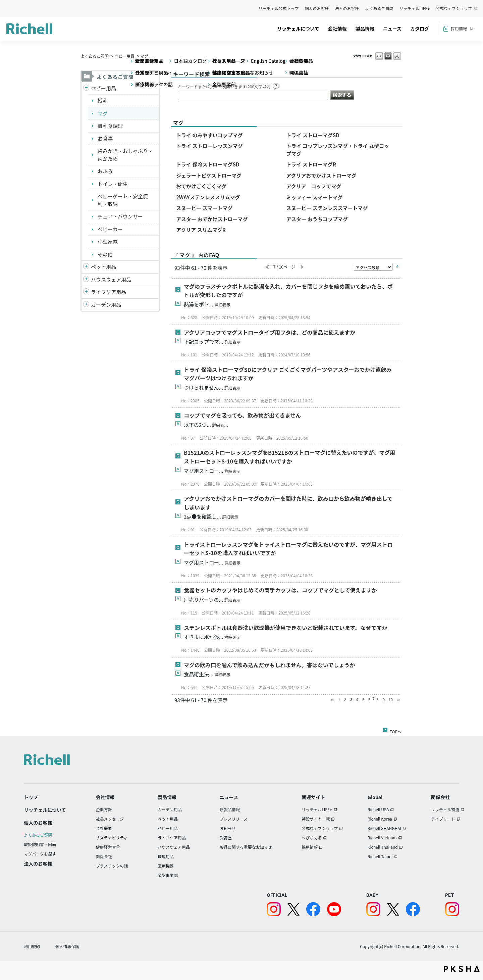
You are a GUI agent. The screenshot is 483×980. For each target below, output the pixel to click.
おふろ (105, 171)
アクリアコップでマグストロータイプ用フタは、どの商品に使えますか (270, 332)
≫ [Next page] (399, 700)
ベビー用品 (124, 56)
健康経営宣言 (108, 847)
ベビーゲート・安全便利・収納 (123, 200)
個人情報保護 (67, 946)
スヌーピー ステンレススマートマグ (327, 208)
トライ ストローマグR (311, 164)
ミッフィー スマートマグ (314, 197)
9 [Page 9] (384, 700)
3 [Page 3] (351, 700)
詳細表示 (222, 305)
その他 (105, 254)
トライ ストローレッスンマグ (209, 146)
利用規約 (32, 946)
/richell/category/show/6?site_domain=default (86, 292)
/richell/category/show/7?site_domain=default (86, 280)
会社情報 (337, 29)
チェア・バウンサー (120, 216)
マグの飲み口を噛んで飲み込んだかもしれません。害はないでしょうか (269, 665)
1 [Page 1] (339, 700)
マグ (103, 113)
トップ (31, 797)
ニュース (392, 29)
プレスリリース (234, 819)
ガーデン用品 (106, 305)
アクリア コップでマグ (314, 186)
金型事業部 (168, 875)
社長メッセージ (110, 819)
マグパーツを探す (40, 854)
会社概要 (104, 828)
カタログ (420, 29)
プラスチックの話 (112, 866)
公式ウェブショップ (454, 8)
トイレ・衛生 (113, 184)
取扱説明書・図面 (40, 844)
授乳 (103, 101)
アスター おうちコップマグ (317, 219)
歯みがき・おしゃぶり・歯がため (125, 155)
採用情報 (459, 28)
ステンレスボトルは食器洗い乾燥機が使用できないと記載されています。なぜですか (285, 628)
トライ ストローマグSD (313, 135)
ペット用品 (103, 267)
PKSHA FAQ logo (462, 969)
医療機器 (166, 866)
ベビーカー (110, 229)
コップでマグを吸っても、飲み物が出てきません (242, 415)
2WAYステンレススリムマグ (208, 197)
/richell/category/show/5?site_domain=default (86, 88)
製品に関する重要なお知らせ (246, 847)
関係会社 (104, 856)
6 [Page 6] (369, 700)
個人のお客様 (317, 8)
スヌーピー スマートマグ (204, 208)
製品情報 (365, 29)
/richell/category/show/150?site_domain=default (86, 305)
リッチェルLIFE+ (415, 8)
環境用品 (166, 856)
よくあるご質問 (379, 8)
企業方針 (104, 809)
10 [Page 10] (391, 700)
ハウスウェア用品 (111, 279)
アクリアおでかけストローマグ (321, 175)
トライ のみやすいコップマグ (209, 135)
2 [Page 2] (345, 700)
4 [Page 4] (357, 700)
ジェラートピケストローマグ (209, 175)
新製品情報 (230, 809)
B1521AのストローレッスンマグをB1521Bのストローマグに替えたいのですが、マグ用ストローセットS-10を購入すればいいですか (289, 457)
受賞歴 (226, 838)
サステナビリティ (112, 838)
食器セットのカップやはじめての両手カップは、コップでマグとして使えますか (280, 590)
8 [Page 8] (378, 700)
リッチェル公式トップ (279, 8)
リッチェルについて (298, 29)
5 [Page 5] (363, 700)
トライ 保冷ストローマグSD (208, 164)
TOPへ (396, 730)
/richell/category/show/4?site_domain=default (86, 267)
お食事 (105, 138)
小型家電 (108, 241)
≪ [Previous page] (332, 700)
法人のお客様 (347, 8)
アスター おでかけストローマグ (212, 219)
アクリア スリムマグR (201, 230)
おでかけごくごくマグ (201, 186)
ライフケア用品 (109, 292)
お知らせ (228, 828)
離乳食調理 (110, 126)
